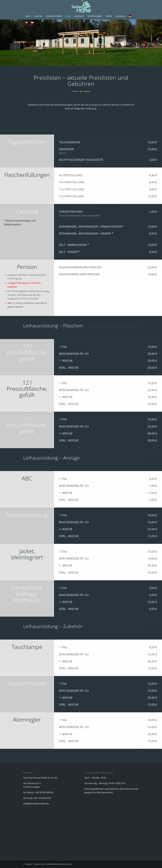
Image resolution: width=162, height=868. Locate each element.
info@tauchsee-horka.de (36, 804)
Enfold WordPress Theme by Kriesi (59, 864)
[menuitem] (28, 16)
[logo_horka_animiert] (81, 6)
